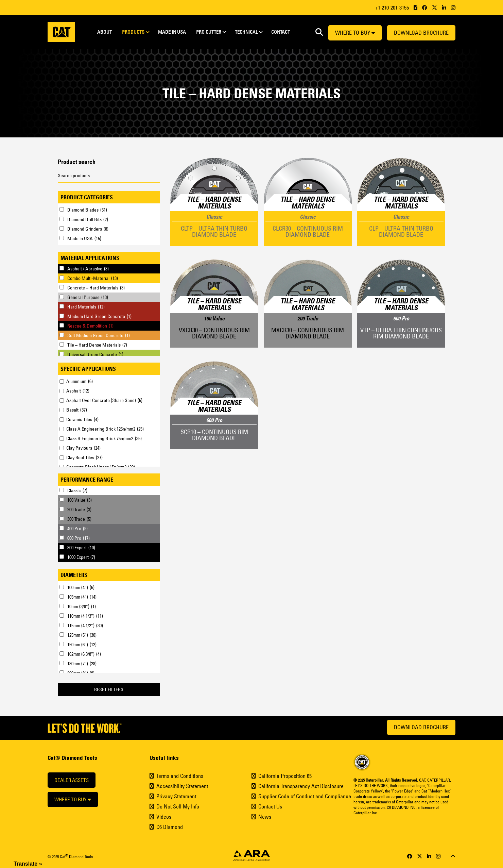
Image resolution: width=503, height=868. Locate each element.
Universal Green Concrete (95, 354)
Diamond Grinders (88, 229)
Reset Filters (109, 689)
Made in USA (84, 238)
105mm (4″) (82, 597)
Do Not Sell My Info (178, 806)
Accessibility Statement (182, 786)
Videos (164, 817)
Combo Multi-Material (93, 278)
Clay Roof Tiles (84, 457)
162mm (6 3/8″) (84, 654)
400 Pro (77, 529)
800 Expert (81, 548)
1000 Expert (81, 557)
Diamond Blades (87, 210)
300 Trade (79, 519)
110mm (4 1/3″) (85, 616)
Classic (77, 490)
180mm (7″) (82, 664)
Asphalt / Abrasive (88, 269)
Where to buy (355, 33)
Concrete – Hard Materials (96, 288)
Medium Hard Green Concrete (99, 316)
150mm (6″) (82, 645)
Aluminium (80, 381)
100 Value (80, 500)
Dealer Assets (72, 780)
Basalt (77, 410)
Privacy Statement (176, 796)
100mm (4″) (81, 587)
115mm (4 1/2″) (85, 625)
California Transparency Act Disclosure (301, 786)
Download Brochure (421, 33)
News (265, 817)
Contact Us (270, 806)
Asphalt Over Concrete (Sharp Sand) (104, 400)
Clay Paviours (83, 448)
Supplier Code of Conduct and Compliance (305, 796)
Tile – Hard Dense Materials (97, 345)
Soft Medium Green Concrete (99, 335)
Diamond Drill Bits (88, 219)
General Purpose (88, 297)
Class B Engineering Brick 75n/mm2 (104, 438)
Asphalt (78, 391)
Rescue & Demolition (90, 326)
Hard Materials (86, 307)
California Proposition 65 (285, 776)
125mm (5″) (82, 635)
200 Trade (79, 510)
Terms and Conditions (180, 776)
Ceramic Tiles (82, 419)
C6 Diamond (170, 827)
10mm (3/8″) (82, 606)
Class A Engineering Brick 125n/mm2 (105, 429)
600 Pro (79, 538)
